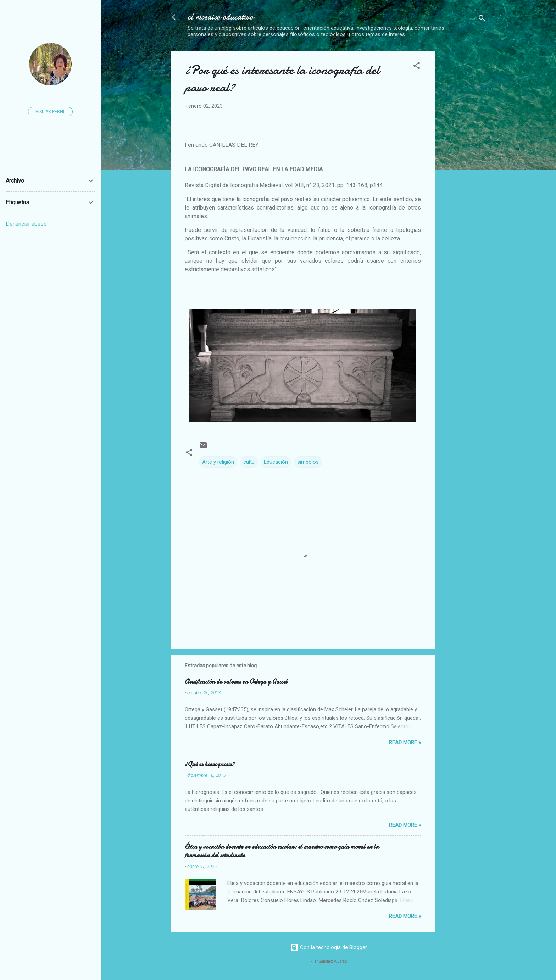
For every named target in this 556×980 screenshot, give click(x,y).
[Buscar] (482, 19)
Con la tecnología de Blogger (329, 947)
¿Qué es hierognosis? (210, 764)
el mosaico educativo (221, 17)
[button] (417, 67)
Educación (276, 462)
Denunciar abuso (26, 224)
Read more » (405, 742)
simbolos (308, 462)
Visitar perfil (50, 112)
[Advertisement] (498, 95)
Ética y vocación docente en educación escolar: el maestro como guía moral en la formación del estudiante (282, 851)
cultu (249, 462)
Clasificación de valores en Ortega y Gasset (236, 682)
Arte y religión (218, 462)
